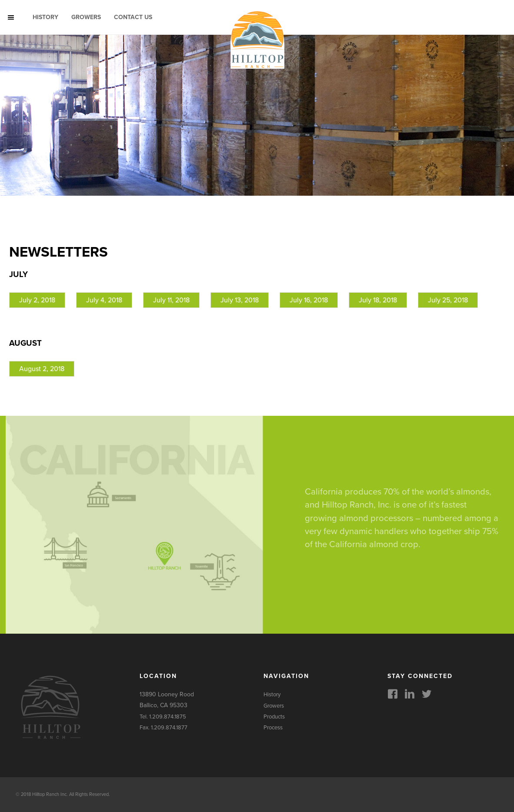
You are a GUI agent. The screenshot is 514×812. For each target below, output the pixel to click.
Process (273, 728)
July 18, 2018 (378, 300)
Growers (86, 17)
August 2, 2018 (42, 369)
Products (274, 717)
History (45, 17)
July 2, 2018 (37, 300)
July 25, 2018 (448, 300)
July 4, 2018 (104, 300)
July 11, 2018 (171, 300)
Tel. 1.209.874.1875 (163, 717)
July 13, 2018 (240, 300)
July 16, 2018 (309, 300)
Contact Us (133, 17)
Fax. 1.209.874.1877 (164, 728)
